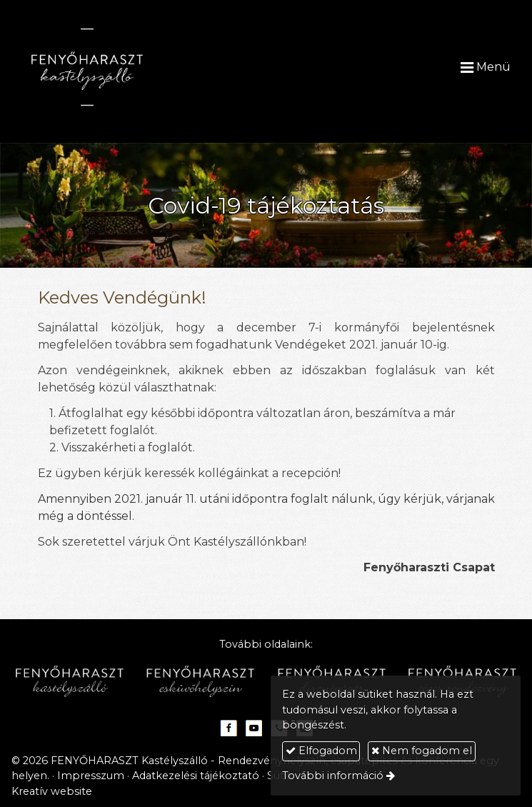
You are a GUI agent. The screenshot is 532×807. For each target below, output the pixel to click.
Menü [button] (486, 67)
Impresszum (91, 776)
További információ (333, 776)
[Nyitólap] (121, 67)
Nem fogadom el (422, 751)
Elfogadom (321, 751)
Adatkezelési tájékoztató (196, 776)
